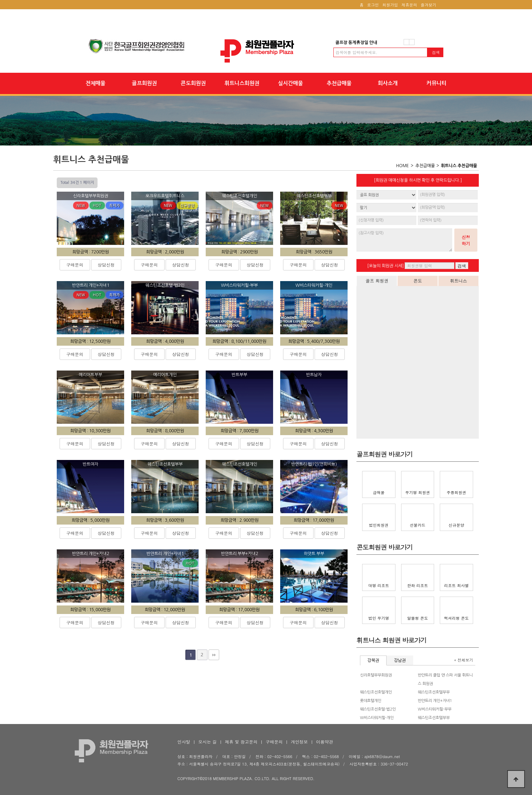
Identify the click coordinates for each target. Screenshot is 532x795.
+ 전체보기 (464, 660)
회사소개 (388, 83)
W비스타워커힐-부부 (435, 709)
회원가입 (390, 5)
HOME (403, 166)
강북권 (373, 660)
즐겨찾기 (428, 5)
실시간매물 (290, 83)
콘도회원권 (193, 83)
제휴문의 (409, 5)
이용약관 (325, 742)
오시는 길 (207, 742)
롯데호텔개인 (371, 701)
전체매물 (95, 83)
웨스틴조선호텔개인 (376, 692)
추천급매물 (339, 83)
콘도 (418, 281)
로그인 (373, 5)
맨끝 (214, 655)
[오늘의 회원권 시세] (385, 266)
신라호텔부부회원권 (376, 675)
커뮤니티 (436, 83)
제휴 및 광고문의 (241, 742)
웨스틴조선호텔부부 (434, 692)
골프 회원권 (377, 281)
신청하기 (466, 240)
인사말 (184, 742)
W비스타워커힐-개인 (377, 718)
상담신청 (106, 265)
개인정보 (299, 742)
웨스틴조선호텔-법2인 (378, 709)
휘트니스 (459, 281)
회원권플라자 (266, 51)
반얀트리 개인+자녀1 (435, 701)
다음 (412, 42)
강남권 (400, 660)
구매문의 (75, 265)
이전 (406, 42)
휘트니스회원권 (242, 83)
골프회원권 (144, 83)
